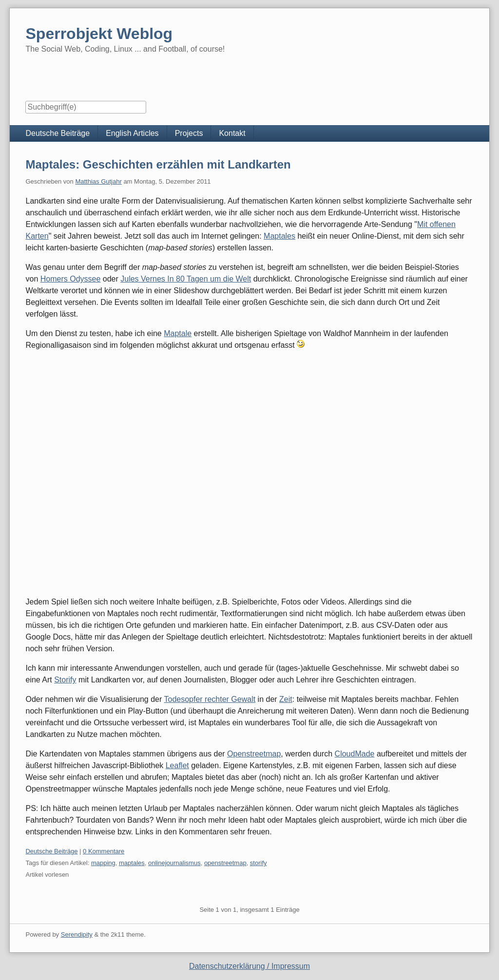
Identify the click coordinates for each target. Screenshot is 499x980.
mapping (103, 863)
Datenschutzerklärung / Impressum (249, 966)
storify (259, 863)
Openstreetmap (254, 754)
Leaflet (177, 765)
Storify (65, 680)
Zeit (286, 699)
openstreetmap (225, 863)
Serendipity (77, 934)
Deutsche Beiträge (58, 133)
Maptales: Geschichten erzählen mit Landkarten (158, 164)
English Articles (132, 133)
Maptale (178, 333)
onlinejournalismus (174, 863)
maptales (132, 863)
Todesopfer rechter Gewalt (210, 699)
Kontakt (232, 133)
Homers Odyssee (71, 279)
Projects (189, 133)
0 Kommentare (104, 851)
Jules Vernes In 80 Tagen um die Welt (186, 279)
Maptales (279, 236)
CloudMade (355, 754)
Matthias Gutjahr (98, 181)
